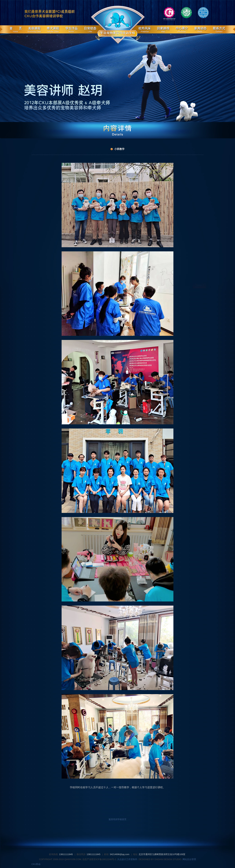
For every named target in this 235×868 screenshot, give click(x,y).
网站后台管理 (189, 859)
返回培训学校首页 (117, 819)
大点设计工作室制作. (127, 859)
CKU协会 (36, 864)
